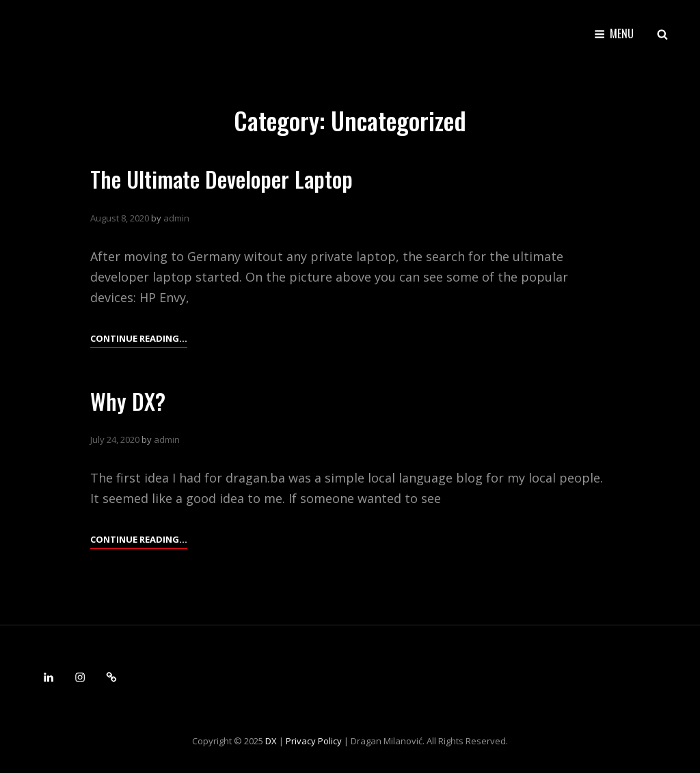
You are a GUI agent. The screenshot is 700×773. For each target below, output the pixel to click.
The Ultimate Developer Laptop (221, 179)
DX (271, 741)
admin (176, 218)
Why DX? (128, 401)
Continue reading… (139, 338)
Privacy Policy (314, 741)
